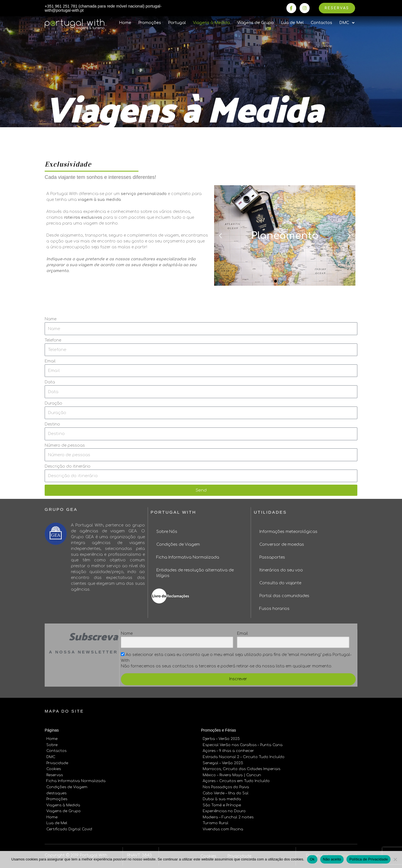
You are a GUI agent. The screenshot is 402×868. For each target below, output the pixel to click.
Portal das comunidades (284, 596)
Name (51, 320)
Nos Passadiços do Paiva (226, 786)
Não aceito (332, 859)
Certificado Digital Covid (69, 827)
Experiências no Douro (224, 809)
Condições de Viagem (178, 545)
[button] (276, 282)
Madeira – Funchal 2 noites (228, 815)
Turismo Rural (216, 821)
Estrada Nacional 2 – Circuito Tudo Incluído (244, 757)
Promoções (150, 23)
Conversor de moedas (282, 545)
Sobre (52, 745)
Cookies (54, 768)
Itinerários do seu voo (281, 571)
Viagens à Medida (211, 23)
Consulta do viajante (280, 584)
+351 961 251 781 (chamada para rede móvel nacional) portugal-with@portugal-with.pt (96, 8)
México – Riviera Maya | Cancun (232, 774)
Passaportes (272, 558)
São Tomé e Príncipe (222, 803)
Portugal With (174, 513)
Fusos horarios (274, 609)
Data (50, 383)
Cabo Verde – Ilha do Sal (226, 792)
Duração (53, 404)
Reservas (55, 774)
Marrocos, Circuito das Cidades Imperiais (241, 768)
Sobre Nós (167, 532)
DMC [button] (347, 23)
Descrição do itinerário (68, 467)
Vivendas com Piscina (223, 827)
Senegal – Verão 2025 (223, 763)
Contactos (321, 23)
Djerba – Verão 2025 (221, 739)
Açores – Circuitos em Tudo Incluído (236, 780)
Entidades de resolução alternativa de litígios (195, 574)
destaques (56, 792)
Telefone (53, 341)
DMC (51, 757)
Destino (52, 425)
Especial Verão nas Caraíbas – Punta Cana (243, 745)
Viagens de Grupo (255, 23)
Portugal (177, 23)
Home (125, 23)
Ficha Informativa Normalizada (188, 558)
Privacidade (57, 763)
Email (50, 362)
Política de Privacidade (368, 859)
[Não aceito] (395, 859)
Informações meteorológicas (288, 532)
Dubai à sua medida (222, 797)
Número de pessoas (65, 446)
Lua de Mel (292, 23)
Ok (312, 859)
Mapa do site (64, 712)
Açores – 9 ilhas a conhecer (228, 751)
